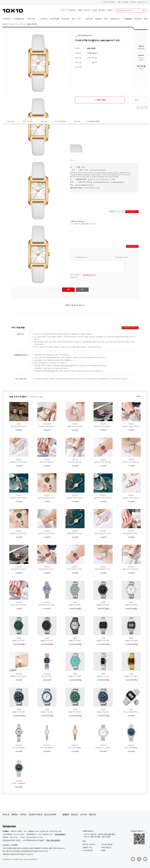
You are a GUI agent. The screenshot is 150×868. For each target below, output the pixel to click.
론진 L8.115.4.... (47, 676)
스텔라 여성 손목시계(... (75, 427)
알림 (119, 2)
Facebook (142, 108)
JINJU (19, 424)
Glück (131, 709)
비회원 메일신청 (106, 848)
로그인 (105, 2)
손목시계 (22, 24)
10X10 (13, 11)
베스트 (87, 11)
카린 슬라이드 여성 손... (131, 534)
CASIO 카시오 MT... (75, 605)
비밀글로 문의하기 (123, 257)
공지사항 (84, 815)
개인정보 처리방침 (35, 815)
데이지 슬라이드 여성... (75, 569)
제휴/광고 (75, 815)
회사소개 (6, 815)
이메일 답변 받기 (82, 257)
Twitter (138, 108)
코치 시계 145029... (19, 748)
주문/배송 (125, 2)
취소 (82, 290)
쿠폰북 (103, 850)
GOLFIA (75, 424)
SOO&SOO (47, 424)
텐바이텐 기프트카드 (89, 844)
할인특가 (102, 11)
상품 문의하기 (132, 246)
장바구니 (142, 2)
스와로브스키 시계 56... (103, 748)
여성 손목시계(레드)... (47, 462)
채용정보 (14, 815)
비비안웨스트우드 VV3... (47, 605)
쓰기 (141, 60)
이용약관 (23, 815)
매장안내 (92, 815)
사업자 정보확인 (60, 834)
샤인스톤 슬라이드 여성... (103, 534)
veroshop (47, 602)
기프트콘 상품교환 (107, 844)
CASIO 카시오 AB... (103, 641)
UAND (75, 602)
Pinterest (146, 108)
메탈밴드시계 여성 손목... (19, 676)
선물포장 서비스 (87, 848)
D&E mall (19, 674)
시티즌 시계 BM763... (131, 748)
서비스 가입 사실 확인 (53, 840)
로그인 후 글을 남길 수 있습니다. (73, 267)
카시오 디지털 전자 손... (131, 712)
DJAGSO (103, 495)
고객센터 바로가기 (88, 831)
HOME (5, 24)
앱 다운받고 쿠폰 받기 (137, 831)
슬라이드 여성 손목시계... (103, 427)
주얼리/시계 (13, 24)
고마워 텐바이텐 (87, 850)
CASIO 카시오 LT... (103, 676)
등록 (68, 290)
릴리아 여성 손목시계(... (131, 569)
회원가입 (112, 2)
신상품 (94, 11)
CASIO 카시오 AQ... (131, 676)
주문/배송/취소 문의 (89, 275)
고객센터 (133, 2)
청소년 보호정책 (50, 815)
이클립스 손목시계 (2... (47, 427)
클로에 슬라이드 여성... (75, 534)
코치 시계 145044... (47, 748)
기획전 (80, 11)
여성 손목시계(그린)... (75, 462)
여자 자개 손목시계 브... (19, 427)
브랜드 (110, 11)
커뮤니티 (64, 11)
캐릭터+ (73, 11)
